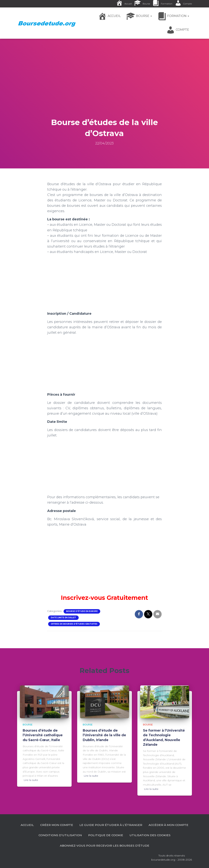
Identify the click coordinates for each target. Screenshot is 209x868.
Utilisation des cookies (56, 845)
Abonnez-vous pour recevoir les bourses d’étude (129, 845)
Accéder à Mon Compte (58, 835)
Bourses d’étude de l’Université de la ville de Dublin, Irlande (104, 735)
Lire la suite (31, 780)
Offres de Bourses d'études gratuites (74, 624)
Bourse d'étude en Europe (82, 611)
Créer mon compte (80, 825)
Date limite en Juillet (63, 618)
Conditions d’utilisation (107, 835)
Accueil (50, 825)
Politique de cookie (154, 835)
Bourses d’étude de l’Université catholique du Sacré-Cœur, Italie (43, 735)
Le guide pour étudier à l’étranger (135, 825)
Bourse (28, 724)
